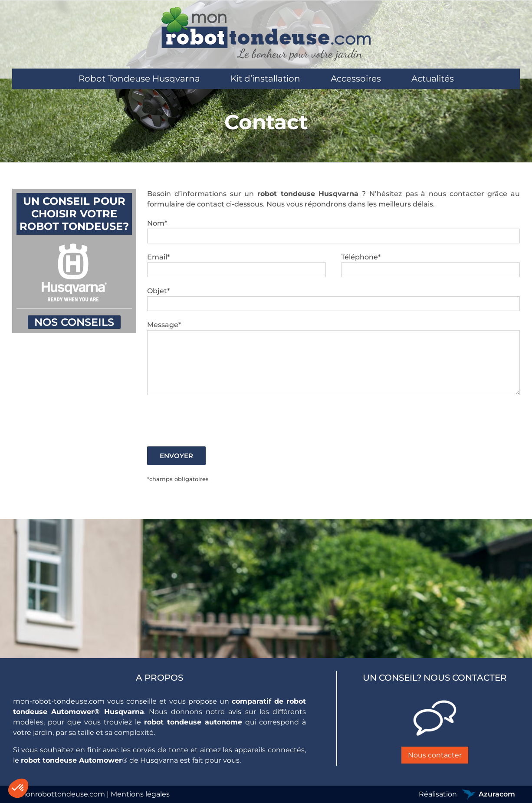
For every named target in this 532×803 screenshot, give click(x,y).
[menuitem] (139, 79)
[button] (18, 788)
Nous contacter (435, 755)
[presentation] (213, 421)
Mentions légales (140, 794)
